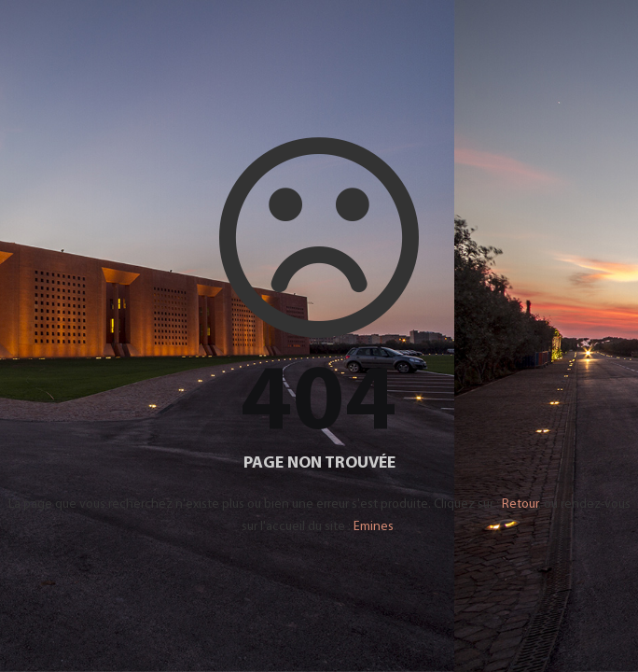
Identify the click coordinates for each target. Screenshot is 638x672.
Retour (520, 504)
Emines (374, 527)
